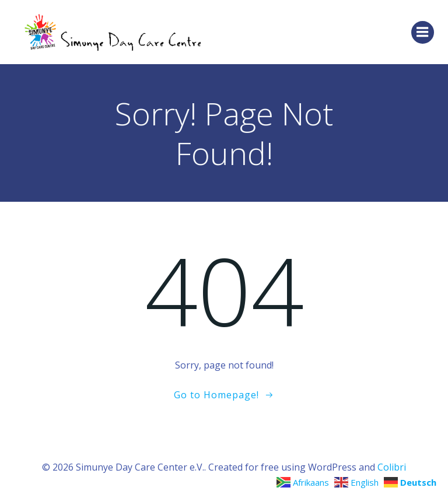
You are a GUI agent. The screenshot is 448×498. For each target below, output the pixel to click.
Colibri (392, 467)
